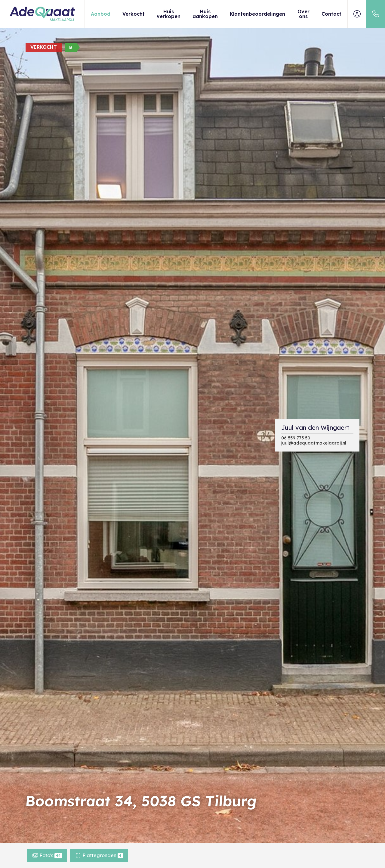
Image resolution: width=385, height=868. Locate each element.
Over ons (303, 14)
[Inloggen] (357, 14)
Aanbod (101, 14)
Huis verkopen (169, 14)
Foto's (47, 855)
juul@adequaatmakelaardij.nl (314, 443)
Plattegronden (99, 855)
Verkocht (134, 14)
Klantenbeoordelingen (257, 14)
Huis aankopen (205, 14)
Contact (331, 14)
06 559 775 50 (296, 438)
